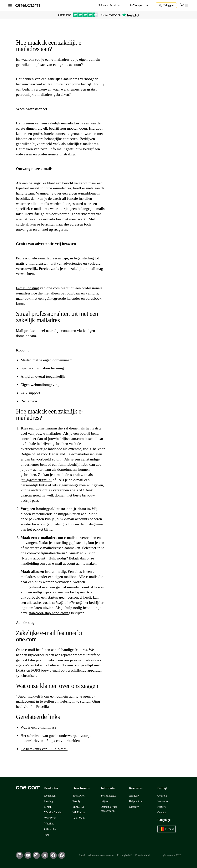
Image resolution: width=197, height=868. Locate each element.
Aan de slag (25, 622)
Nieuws (162, 807)
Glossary (134, 807)
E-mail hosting (27, 288)
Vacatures (163, 801)
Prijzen (105, 801)
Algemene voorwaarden (101, 855)
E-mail (48, 807)
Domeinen (50, 796)
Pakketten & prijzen (109, 5)
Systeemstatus (109, 796)
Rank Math (79, 818)
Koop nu (23, 350)
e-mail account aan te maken (74, 563)
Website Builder (53, 812)
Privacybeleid (125, 855)
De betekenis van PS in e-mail (44, 749)
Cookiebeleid (142, 855)
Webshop (49, 824)
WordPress (50, 818)
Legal (82, 855)
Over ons (162, 796)
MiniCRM (78, 807)
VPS (47, 835)
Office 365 (50, 829)
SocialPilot (78, 796)
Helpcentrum (136, 801)
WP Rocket (79, 812)
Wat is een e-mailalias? (38, 727)
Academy (134, 796)
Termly (76, 801)
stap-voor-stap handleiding (49, 613)
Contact (162, 812)
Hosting (49, 801)
